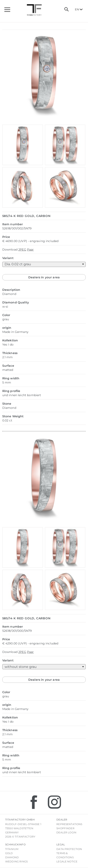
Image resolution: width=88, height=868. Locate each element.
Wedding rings (16, 861)
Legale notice (67, 861)
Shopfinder (65, 828)
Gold (9, 853)
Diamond (12, 857)
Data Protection (69, 849)
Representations (69, 824)
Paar (30, 250)
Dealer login (66, 832)
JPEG (22, 250)
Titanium (12, 849)
